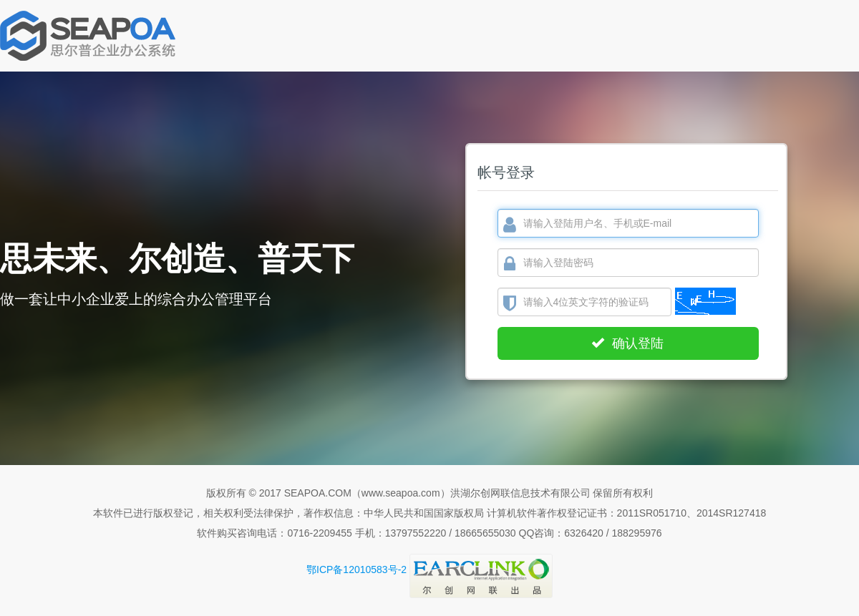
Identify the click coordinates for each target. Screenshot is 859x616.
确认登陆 (628, 343)
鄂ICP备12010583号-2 (356, 569)
